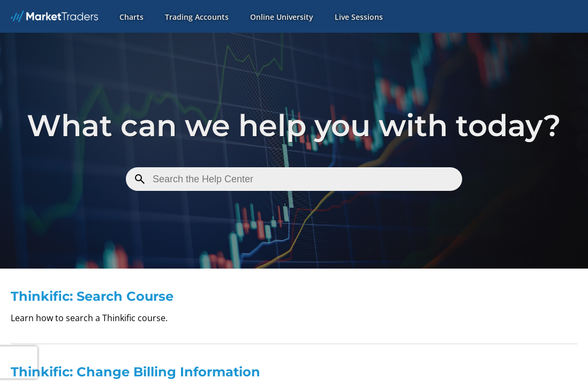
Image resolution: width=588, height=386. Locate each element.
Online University (282, 17)
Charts (131, 17)
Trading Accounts (197, 17)
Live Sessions (359, 17)
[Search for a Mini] (294, 179)
